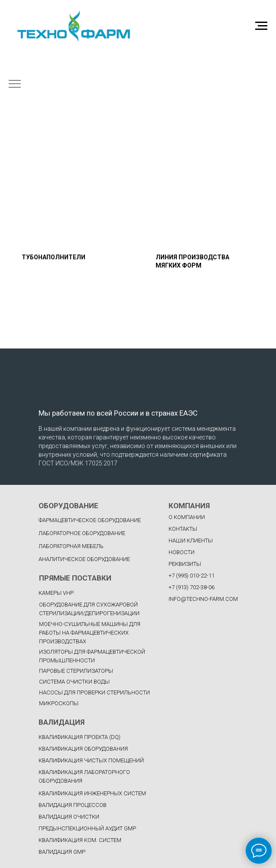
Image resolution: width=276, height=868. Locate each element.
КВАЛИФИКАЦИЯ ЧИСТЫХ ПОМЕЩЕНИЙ (91, 760)
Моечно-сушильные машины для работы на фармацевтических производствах (90, 633)
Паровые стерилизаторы (76, 671)
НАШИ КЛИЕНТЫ (191, 540)
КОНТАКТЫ (183, 529)
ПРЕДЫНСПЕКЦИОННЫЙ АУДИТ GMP (87, 828)
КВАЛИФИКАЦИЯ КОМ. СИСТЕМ (80, 840)
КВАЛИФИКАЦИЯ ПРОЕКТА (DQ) (80, 737)
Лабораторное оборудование (82, 533)
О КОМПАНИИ (187, 517)
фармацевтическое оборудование (90, 520)
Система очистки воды (74, 682)
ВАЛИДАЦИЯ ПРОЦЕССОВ (73, 805)
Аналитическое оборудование (84, 559)
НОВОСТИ (182, 552)
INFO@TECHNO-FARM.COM (203, 599)
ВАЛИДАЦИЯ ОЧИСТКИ (69, 817)
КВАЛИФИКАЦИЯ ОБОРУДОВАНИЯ (83, 749)
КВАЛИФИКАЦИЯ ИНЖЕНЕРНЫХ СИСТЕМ (92, 793)
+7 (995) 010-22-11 (192, 576)
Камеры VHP (56, 593)
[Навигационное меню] (261, 26)
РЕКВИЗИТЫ (185, 564)
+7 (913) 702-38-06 (192, 587)
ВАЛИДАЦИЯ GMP (62, 852)
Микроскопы (59, 703)
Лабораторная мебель (71, 546)
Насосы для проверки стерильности (94, 692)
